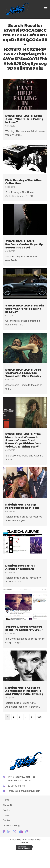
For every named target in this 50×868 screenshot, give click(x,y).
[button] (4, 832)
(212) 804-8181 (16, 786)
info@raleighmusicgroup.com (24, 791)
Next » (40, 717)
